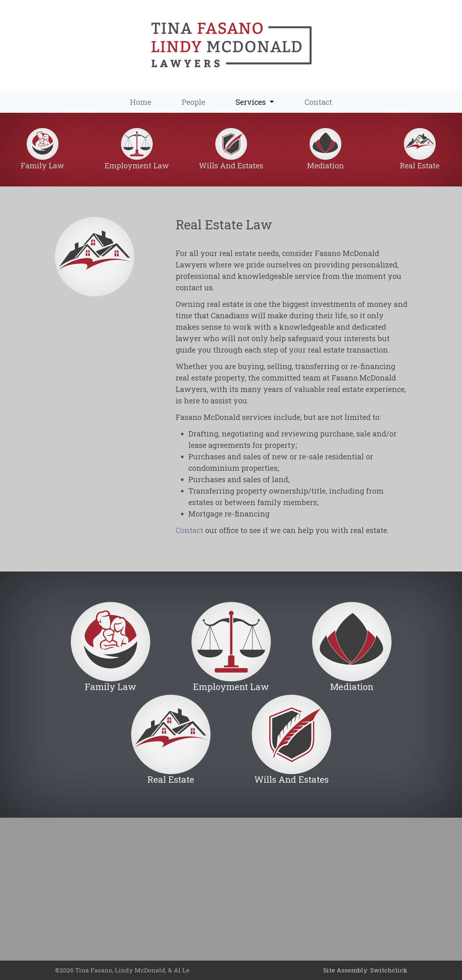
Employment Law (137, 166)
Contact (318, 102)
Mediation (325, 166)
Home (141, 102)
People (193, 102)
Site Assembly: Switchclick (365, 970)
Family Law (42, 166)
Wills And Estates (231, 166)
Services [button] (262, 102)
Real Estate (420, 166)
